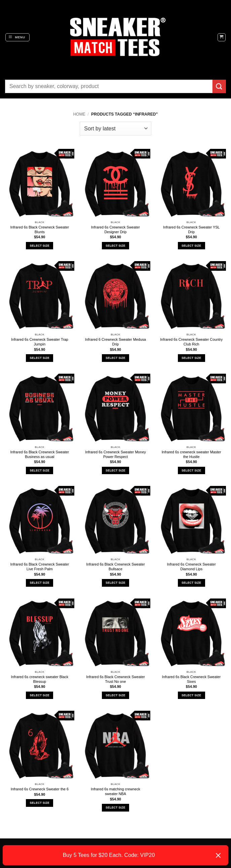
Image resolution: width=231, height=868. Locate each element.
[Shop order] (115, 128)
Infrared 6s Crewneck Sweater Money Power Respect (115, 454)
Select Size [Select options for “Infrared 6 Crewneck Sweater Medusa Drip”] (115, 358)
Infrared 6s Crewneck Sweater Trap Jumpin (40, 342)
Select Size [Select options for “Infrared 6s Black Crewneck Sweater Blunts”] (40, 246)
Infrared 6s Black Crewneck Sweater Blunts (40, 230)
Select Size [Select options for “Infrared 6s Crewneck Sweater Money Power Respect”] (115, 470)
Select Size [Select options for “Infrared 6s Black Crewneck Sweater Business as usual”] (40, 470)
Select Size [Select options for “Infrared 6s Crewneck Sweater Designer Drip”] (115, 246)
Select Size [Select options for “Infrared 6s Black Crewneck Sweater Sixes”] (191, 695)
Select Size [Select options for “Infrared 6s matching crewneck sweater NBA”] (115, 808)
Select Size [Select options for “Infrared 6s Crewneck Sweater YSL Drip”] (191, 246)
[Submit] (219, 86)
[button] (17, 37)
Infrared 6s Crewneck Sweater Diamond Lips (191, 567)
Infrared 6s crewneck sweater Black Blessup (40, 679)
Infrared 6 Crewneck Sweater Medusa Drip (115, 342)
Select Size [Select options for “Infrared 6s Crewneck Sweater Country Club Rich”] (191, 358)
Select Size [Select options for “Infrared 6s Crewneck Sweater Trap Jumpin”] (40, 358)
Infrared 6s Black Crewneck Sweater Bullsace (115, 567)
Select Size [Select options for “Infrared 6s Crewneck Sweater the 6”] (40, 803)
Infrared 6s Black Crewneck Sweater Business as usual (40, 454)
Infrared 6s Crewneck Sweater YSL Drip (191, 230)
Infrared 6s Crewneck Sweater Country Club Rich (191, 342)
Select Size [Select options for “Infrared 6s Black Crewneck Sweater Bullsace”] (115, 583)
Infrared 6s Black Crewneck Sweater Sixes (191, 679)
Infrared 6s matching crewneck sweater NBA (115, 791)
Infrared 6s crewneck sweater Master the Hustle (191, 454)
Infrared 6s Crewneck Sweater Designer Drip (115, 230)
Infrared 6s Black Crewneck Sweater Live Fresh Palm (40, 567)
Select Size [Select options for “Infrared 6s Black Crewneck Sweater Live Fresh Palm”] (40, 583)
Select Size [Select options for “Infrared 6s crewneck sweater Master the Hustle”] (191, 470)
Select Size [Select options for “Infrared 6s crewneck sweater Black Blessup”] (40, 695)
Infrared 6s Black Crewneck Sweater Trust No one (115, 679)
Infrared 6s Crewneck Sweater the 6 (40, 789)
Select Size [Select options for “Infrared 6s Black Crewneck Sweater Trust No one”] (115, 695)
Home (79, 114)
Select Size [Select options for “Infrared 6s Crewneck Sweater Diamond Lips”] (191, 583)
